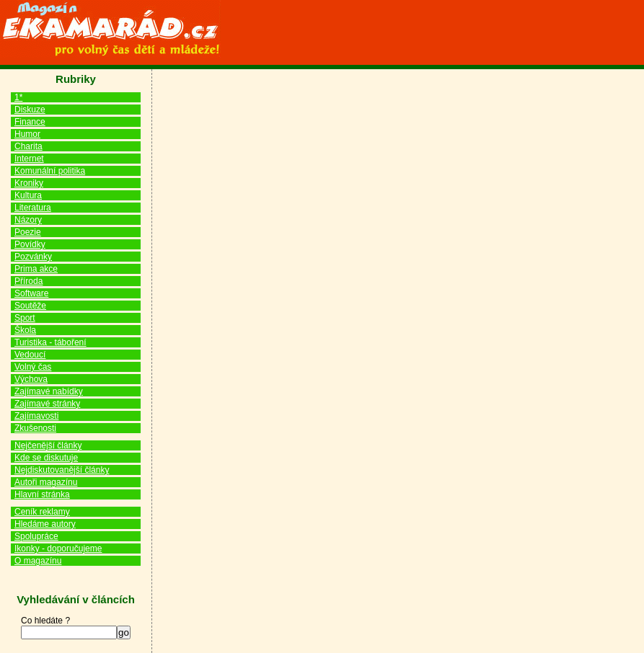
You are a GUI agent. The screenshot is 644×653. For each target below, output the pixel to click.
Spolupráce (36, 536)
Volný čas (33, 367)
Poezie (28, 232)
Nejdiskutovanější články (62, 470)
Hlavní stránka (42, 494)
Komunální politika (50, 171)
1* (18, 97)
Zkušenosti (35, 428)
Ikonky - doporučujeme (58, 548)
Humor (27, 134)
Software (31, 293)
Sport (25, 318)
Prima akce (36, 269)
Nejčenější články (48, 445)
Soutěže (30, 306)
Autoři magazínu (46, 482)
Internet (29, 159)
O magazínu (38, 561)
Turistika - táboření (50, 342)
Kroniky (29, 183)
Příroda (28, 281)
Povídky (30, 244)
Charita (28, 146)
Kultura (28, 195)
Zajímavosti (36, 416)
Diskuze (30, 110)
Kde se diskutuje (46, 458)
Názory (28, 220)
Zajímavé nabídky (49, 391)
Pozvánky (33, 257)
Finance (30, 122)
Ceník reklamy (42, 512)
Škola (25, 330)
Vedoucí (30, 355)
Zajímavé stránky (47, 404)
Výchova (31, 379)
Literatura (33, 208)
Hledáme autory (45, 524)
